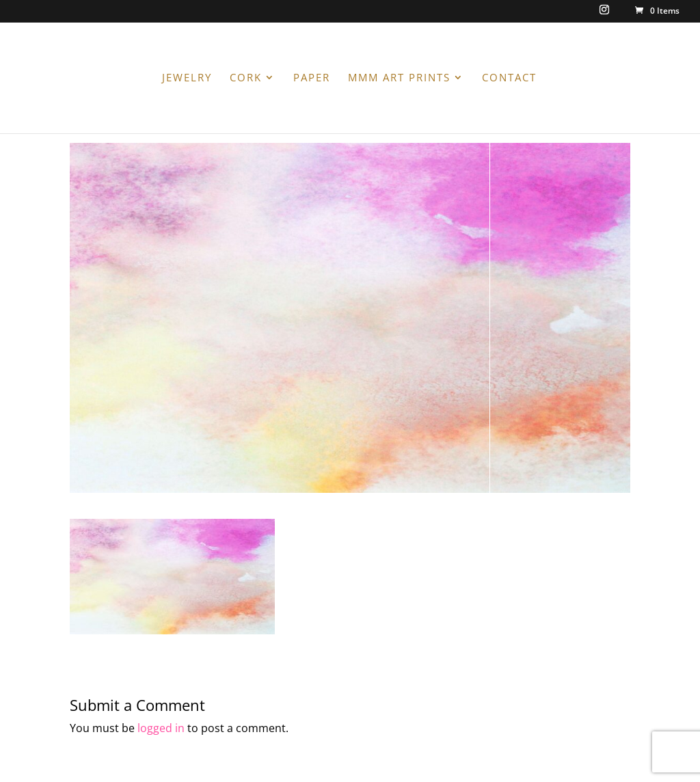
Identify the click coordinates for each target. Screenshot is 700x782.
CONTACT (509, 78)
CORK (246, 78)
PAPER (312, 78)
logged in (161, 728)
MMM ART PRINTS (399, 78)
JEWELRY (187, 78)
